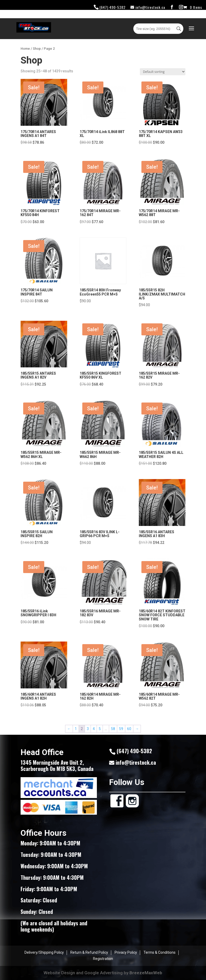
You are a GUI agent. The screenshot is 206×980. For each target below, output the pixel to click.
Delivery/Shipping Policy (44, 952)
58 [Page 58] (113, 729)
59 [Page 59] (121, 729)
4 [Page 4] (94, 729)
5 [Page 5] (100, 729)
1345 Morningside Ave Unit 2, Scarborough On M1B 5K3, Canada (57, 765)
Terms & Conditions (160, 952)
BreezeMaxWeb (146, 973)
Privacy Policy (126, 952)
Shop (37, 49)
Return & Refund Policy (89, 952)
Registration (103, 959)
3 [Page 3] (88, 729)
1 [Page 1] (76, 729)
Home (25, 49)
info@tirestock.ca (136, 762)
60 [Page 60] (129, 729)
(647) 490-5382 (113, 7)
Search (179, 29)
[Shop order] (163, 72)
